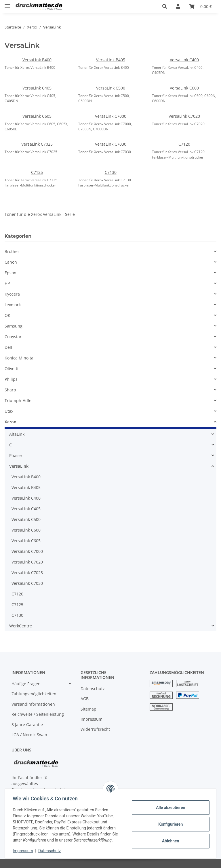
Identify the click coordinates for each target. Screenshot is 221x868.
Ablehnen (169, 841)
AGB (85, 699)
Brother (12, 251)
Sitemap (88, 709)
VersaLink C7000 (111, 116)
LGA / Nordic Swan (29, 735)
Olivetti (12, 369)
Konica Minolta (19, 358)
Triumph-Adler (19, 400)
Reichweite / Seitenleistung (38, 714)
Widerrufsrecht (95, 729)
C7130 (111, 172)
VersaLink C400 (184, 60)
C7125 (37, 172)
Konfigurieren (169, 824)
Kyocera (12, 294)
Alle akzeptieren (169, 808)
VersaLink (19, 466)
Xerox (10, 422)
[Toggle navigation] (7, 4)
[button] (165, 6)
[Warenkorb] (201, 6)
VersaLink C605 (37, 116)
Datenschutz (93, 689)
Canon (11, 262)
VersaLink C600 (184, 88)
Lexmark (13, 305)
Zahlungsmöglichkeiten (34, 694)
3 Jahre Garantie (27, 725)
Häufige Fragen (26, 684)
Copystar (13, 337)
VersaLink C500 (111, 88)
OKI (8, 315)
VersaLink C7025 (37, 144)
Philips (11, 379)
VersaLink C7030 (111, 144)
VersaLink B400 (37, 60)
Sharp (10, 390)
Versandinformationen (33, 704)
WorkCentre (21, 626)
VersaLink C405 (37, 88)
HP (7, 283)
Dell (8, 347)
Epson (11, 273)
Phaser (16, 455)
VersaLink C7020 (184, 116)
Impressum (92, 719)
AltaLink (17, 434)
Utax (9, 411)
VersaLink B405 (111, 60)
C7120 (184, 144)
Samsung (14, 326)
